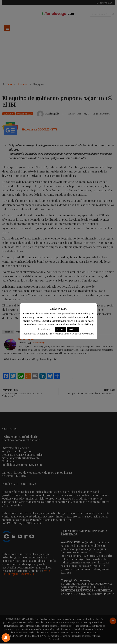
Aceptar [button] (60, 329)
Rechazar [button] (73, 329)
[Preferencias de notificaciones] (6, 638)
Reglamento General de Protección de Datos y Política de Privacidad (59, 334)
